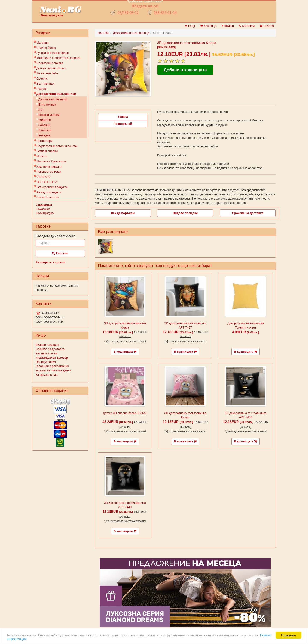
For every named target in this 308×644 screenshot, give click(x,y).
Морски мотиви (49, 115)
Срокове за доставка (50, 349)
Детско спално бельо (51, 68)
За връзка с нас (46, 375)
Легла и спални (47, 151)
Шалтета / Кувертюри (51, 161)
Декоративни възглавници (56, 94)
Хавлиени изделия (49, 167)
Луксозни (45, 130)
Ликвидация (44, 205)
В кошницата (125, 352)
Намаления (43, 209)
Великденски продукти (52, 187)
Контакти (247, 26)
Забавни (44, 125)
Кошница (208, 26)
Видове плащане (47, 345)
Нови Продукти (45, 213)
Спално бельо (46, 48)
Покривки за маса (49, 172)
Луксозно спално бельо (53, 53)
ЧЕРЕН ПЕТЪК (47, 182)
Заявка (123, 117)
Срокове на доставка (248, 213)
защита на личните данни (53, 370)
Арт (41, 110)
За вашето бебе (47, 73)
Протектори (44, 141)
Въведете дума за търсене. (56, 236)
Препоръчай (123, 124)
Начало (267, 26)
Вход (190, 26)
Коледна (44, 135)
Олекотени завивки (50, 63)
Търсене (60, 253)
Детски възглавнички (53, 99)
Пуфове (42, 89)
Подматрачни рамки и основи (57, 146)
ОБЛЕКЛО (44, 177)
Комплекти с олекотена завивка (58, 58)
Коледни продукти (49, 192)
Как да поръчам (46, 353)
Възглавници (45, 84)
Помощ (228, 26)
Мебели (42, 156)
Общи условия (46, 362)
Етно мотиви (47, 105)
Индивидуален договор (52, 358)
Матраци (42, 43)
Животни (45, 120)
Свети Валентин (48, 197)
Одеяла (42, 78)
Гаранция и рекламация (52, 366)
